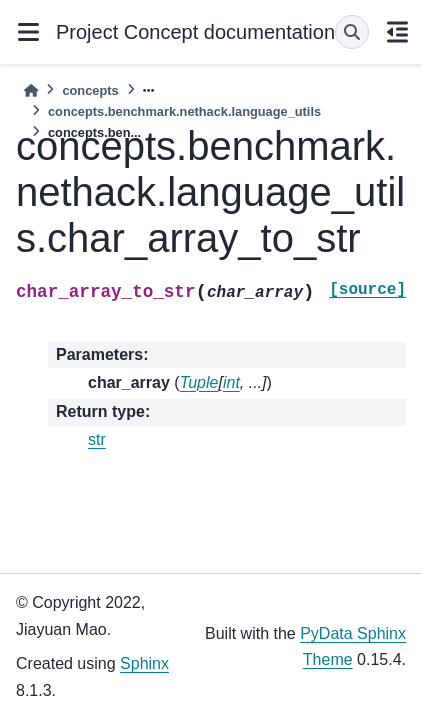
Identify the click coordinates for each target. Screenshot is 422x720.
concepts (90, 90)
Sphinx (144, 663)
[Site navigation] (28, 32)
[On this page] (397, 32)
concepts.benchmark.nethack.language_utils (184, 111)
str (97, 439)
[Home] (31, 90)
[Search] (352, 32)
